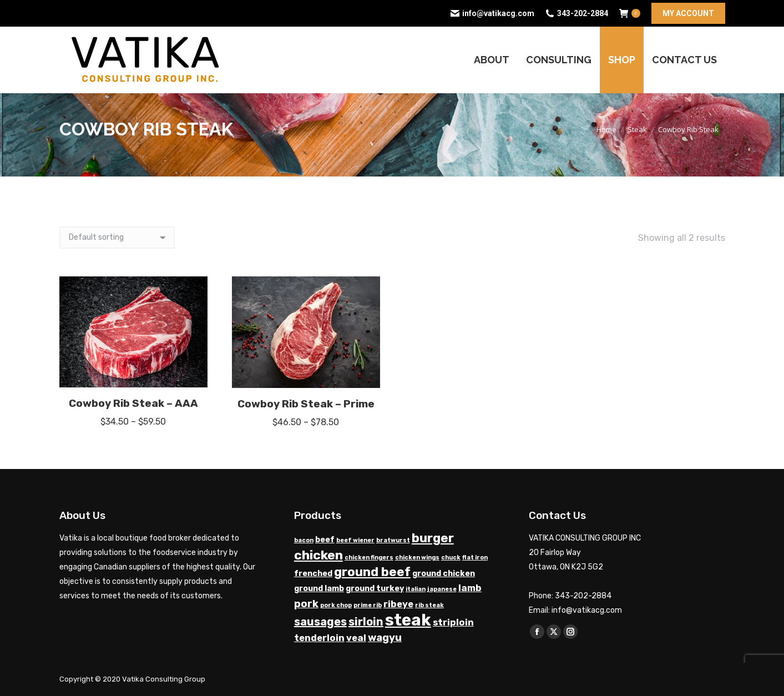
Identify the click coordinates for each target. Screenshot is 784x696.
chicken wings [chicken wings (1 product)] (417, 558)
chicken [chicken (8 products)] (318, 555)
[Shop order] (117, 238)
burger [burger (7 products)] (433, 538)
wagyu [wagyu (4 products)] (385, 638)
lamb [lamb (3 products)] (470, 588)
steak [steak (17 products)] (408, 620)
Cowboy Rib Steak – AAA (133, 403)
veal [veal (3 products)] (356, 638)
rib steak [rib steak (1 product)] (429, 605)
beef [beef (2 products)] (325, 540)
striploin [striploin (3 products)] (453, 622)
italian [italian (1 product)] (416, 589)
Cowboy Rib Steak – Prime (306, 404)
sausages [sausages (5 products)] (320, 622)
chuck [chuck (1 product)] (451, 558)
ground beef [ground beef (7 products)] (372, 572)
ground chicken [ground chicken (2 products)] (444, 574)
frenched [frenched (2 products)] (313, 574)
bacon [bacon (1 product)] (304, 540)
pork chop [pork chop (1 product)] (336, 605)
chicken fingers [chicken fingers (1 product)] (369, 558)
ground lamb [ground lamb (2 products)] (319, 589)
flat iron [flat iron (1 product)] (475, 558)
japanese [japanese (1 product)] (442, 589)
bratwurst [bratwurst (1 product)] (393, 540)
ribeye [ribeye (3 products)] (398, 604)
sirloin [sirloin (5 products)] (366, 622)
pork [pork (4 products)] (306, 604)
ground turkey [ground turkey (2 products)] (375, 589)
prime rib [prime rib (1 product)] (368, 605)
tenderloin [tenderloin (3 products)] (319, 638)
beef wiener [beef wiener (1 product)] (355, 540)
